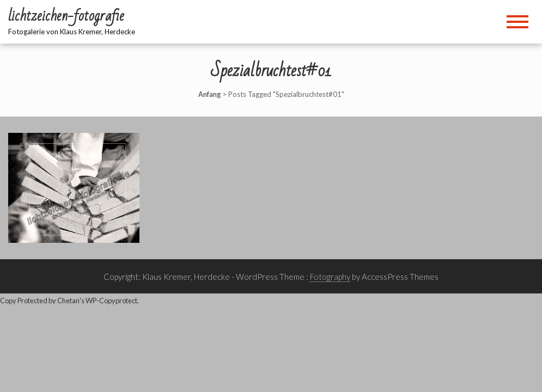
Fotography (330, 277)
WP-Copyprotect (111, 301)
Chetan (68, 301)
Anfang (209, 94)
